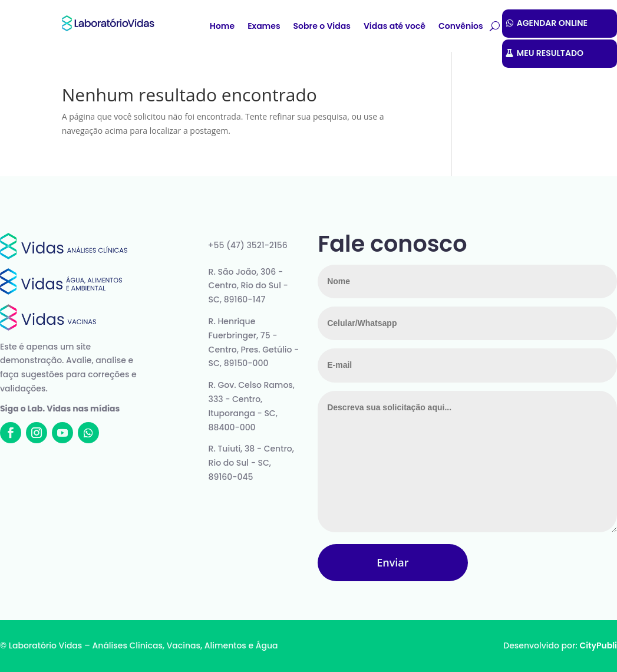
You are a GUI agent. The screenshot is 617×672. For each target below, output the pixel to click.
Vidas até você (395, 27)
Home (222, 27)
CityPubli (598, 645)
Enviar (392, 562)
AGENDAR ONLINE (552, 23)
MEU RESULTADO (550, 53)
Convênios (461, 27)
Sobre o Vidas (322, 27)
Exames (264, 27)
